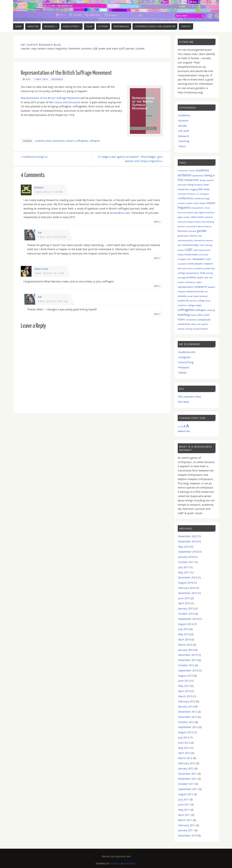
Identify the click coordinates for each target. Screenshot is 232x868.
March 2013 (185, 696)
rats (211, 278)
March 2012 (185, 758)
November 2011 (188, 779)
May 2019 (184, 547)
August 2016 (186, 583)
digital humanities (207, 213)
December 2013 (188, 655)
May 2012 (184, 748)
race (206, 277)
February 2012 (187, 763)
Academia (184, 115)
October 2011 (186, 784)
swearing (211, 310)
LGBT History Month (202, 250)
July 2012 (184, 737)
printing (209, 273)
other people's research (200, 264)
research (70, 141)
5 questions (183, 171)
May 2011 (184, 810)
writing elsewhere (200, 329)
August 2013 (186, 676)
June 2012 (184, 743)
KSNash (39, 188)
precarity (199, 268)
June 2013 (184, 681)
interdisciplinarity (185, 240)
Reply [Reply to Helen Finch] (157, 286)
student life (183, 301)
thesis (200, 315)
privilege (182, 277)
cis (198, 194)
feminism (183, 231)
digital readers (184, 217)
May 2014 (184, 634)
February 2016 (187, 588)
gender (202, 231)
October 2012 (186, 722)
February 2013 (187, 701)
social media (193, 296)
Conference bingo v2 (34, 157)
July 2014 (184, 629)
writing (188, 329)
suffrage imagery (195, 305)
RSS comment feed (190, 397)
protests (191, 277)
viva (199, 324)
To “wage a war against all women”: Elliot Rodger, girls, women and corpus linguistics (130, 159)
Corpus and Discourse (67, 102)
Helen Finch (41, 269)
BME (201, 189)
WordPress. (130, 864)
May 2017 (184, 572)
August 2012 (186, 732)
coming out (204, 194)
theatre (193, 315)
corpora (189, 203)
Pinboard (184, 367)
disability (209, 217)
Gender (183, 126)
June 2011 (184, 804)
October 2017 (186, 562)
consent (181, 203)
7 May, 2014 (41, 79)
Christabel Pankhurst (187, 194)
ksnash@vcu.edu (120, 213)
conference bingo (202, 198)
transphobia (191, 320)
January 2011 (186, 830)
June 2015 (184, 598)
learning (208, 245)
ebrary (198, 222)
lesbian (181, 250)
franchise (192, 231)
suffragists (95, 141)
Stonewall (204, 296)
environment (191, 226)
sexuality (182, 296)
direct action (198, 217)
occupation (182, 264)
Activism (183, 121)
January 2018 (186, 557)
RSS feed (184, 402)
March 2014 (185, 645)
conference (185, 198)
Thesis (182, 146)
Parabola (115, 864)
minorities (203, 255)
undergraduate (204, 320)
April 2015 (184, 603)
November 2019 (188, 541)
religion (199, 282)
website (181, 329)
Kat (28, 79)
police (185, 268)
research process (195, 291)
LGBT (189, 250)
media (181, 255)
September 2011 (188, 789)
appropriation (198, 176)
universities (184, 324)
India (200, 236)
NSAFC (208, 259)
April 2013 (184, 691)
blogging (194, 189)
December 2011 (188, 774)
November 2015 (188, 593)
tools (207, 315)
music (189, 259)
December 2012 (188, 712)
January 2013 (186, 706)
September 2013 (188, 670)
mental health (191, 255)
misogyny (182, 259)
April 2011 (184, 815)
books (49, 141)
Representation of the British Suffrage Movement (50, 98)
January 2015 (186, 608)
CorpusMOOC (198, 208)
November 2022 (188, 536)
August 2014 (186, 624)
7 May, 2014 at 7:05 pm (48, 192)
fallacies (208, 226)
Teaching (184, 141)
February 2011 (187, 825)
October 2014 (186, 614)
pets (180, 268)
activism (185, 175)
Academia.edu (187, 352)
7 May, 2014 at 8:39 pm (52, 237)
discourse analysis (186, 222)
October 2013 (186, 665)
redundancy (190, 282)
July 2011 (184, 799)
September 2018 (188, 552)
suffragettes (82, 141)
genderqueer (183, 236)
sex (206, 292)
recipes (181, 282)
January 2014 (186, 650)
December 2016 (188, 577)
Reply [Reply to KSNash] (157, 222)
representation (186, 287)
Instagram (184, 357)
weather (205, 324)
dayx (196, 213)
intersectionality (190, 245)
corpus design (199, 203)
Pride (203, 273)
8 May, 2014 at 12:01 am (53, 301)
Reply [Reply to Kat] (157, 258)
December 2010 (188, 835)
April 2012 (184, 753)
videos (193, 324)
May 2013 (184, 686)
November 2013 (188, 660)
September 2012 (188, 727)
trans (181, 319)
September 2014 (188, 619)
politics (191, 268)
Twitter (182, 373)
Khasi (202, 245)
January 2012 (186, 768)
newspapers (198, 259)
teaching (184, 315)
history (193, 236)
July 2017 (184, 567)
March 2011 (185, 820)
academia (40, 141)
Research (57, 79)
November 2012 (188, 717)
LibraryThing (186, 362)
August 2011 (186, 794)
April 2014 (184, 639)
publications (59, 141)
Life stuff (184, 131)
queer (200, 277)
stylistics (193, 301)
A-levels (192, 171)
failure (201, 226)
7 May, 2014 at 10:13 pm (49, 273)
